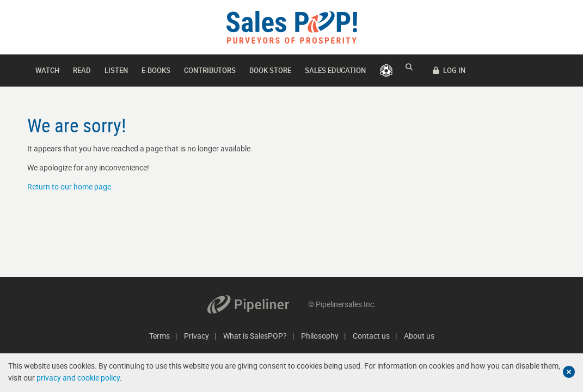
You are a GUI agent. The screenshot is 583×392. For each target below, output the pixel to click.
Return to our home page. (70, 186)
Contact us (371, 336)
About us (419, 336)
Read (82, 70)
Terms (159, 336)
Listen (116, 70)
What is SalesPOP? (255, 336)
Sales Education (335, 70)
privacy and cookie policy (78, 378)
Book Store (270, 70)
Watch (47, 70)
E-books (156, 70)
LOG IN (534, 70)
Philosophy (320, 336)
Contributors (210, 70)
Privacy (197, 336)
